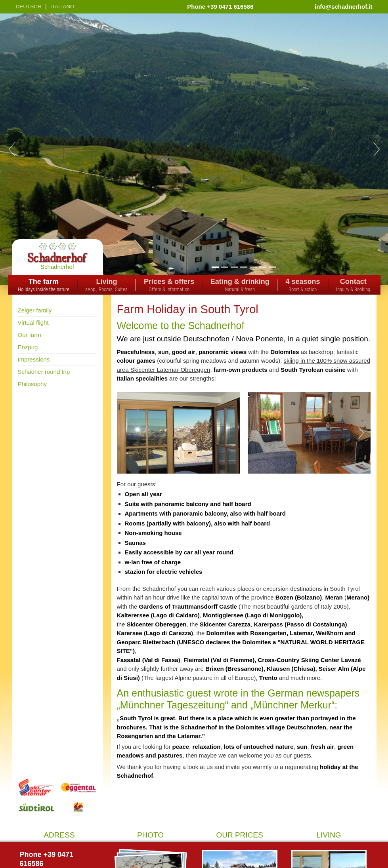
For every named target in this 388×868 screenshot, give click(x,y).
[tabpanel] (194, 149)
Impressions (34, 359)
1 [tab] (215, 267)
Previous (12, 149)
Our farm (30, 335)
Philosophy (32, 384)
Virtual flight (33, 323)
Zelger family (35, 310)
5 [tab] (253, 267)
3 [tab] (234, 267)
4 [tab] (244, 267)
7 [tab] (272, 267)
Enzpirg (28, 347)
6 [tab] (263, 267)
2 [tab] (225, 267)
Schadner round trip (44, 372)
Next (377, 149)
